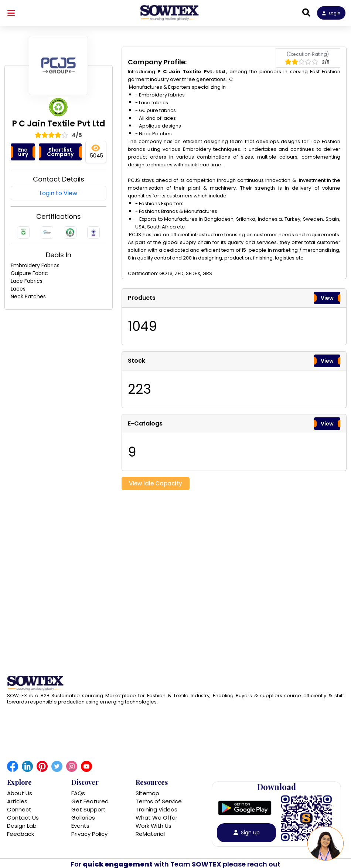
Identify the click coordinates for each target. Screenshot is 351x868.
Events (80, 826)
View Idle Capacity (156, 483)
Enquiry (23, 152)
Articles (17, 801)
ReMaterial (150, 834)
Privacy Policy (89, 834)
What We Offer (156, 818)
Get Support (88, 809)
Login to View (58, 193)
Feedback (21, 834)
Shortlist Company (60, 152)
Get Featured (90, 801)
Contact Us (23, 818)
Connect (19, 809)
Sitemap (147, 793)
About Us (20, 793)
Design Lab (22, 826)
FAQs (78, 793)
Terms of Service (159, 801)
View (327, 298)
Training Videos (156, 809)
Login (331, 13)
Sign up (247, 833)
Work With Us (154, 826)
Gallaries (83, 818)
